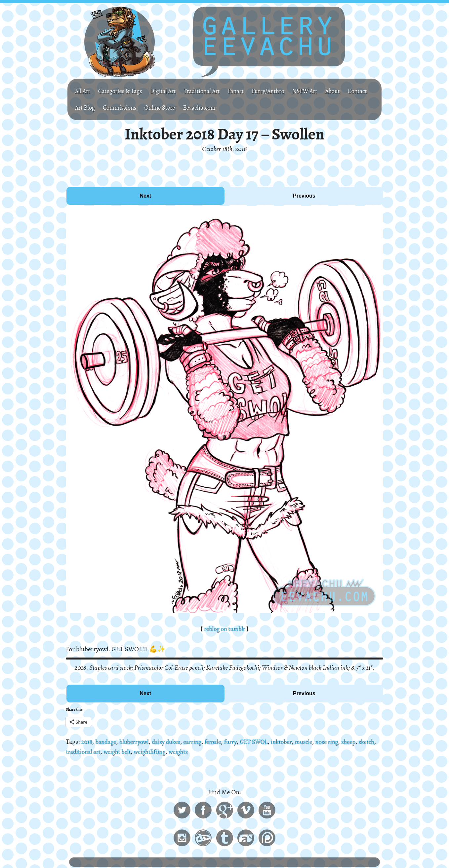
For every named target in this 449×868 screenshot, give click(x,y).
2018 (87, 742)
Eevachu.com (239, 108)
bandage (108, 742)
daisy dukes (173, 742)
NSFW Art (323, 91)
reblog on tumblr (224, 629)
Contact (86, 108)
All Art (83, 91)
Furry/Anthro (284, 91)
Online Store (196, 108)
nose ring (347, 742)
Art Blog (115, 108)
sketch (74, 752)
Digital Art (170, 91)
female (224, 742)
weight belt (142, 752)
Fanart (249, 91)
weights (209, 752)
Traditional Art (212, 91)
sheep (370, 742)
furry (243, 742)
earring (202, 742)
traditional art (105, 752)
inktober (298, 742)
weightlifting (178, 752)
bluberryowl (139, 742)
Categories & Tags (124, 91)
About (353, 91)
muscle (322, 742)
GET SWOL (268, 742)
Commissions (152, 108)
